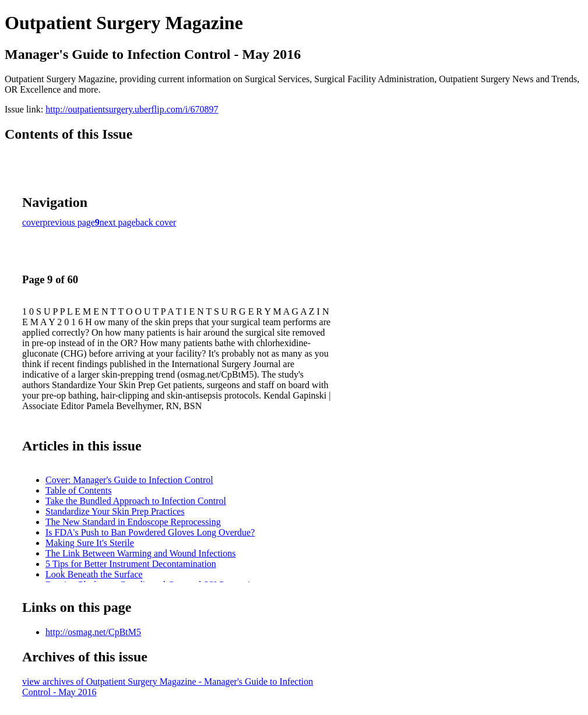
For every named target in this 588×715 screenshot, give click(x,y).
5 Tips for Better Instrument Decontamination (131, 564)
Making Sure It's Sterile (90, 543)
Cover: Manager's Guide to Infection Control (129, 480)
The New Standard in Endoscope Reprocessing (133, 522)
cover (33, 222)
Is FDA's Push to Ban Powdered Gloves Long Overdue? (150, 532)
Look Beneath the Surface (94, 574)
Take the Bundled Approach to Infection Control (136, 501)
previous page (69, 222)
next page (118, 222)
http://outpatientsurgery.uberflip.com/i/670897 (132, 109)
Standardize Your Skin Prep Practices (115, 511)
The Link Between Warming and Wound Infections (141, 553)
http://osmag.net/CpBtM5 (93, 632)
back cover (156, 222)
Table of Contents (79, 490)
